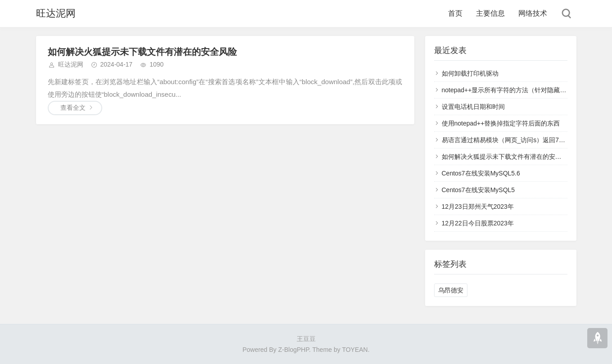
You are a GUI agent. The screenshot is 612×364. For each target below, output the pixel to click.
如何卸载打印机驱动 (470, 73)
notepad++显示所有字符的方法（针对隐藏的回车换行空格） (526, 90)
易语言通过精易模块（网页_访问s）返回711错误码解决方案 (526, 140)
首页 (455, 13)
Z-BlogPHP (294, 350)
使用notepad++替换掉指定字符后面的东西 (501, 123)
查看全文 (73, 108)
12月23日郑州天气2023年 (478, 207)
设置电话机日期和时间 (473, 107)
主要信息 (490, 13)
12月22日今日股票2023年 (478, 223)
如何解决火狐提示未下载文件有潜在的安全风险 (142, 52)
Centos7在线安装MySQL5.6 (481, 173)
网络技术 (533, 13)
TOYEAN (355, 350)
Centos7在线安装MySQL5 (478, 190)
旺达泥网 (56, 13)
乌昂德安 (451, 290)
